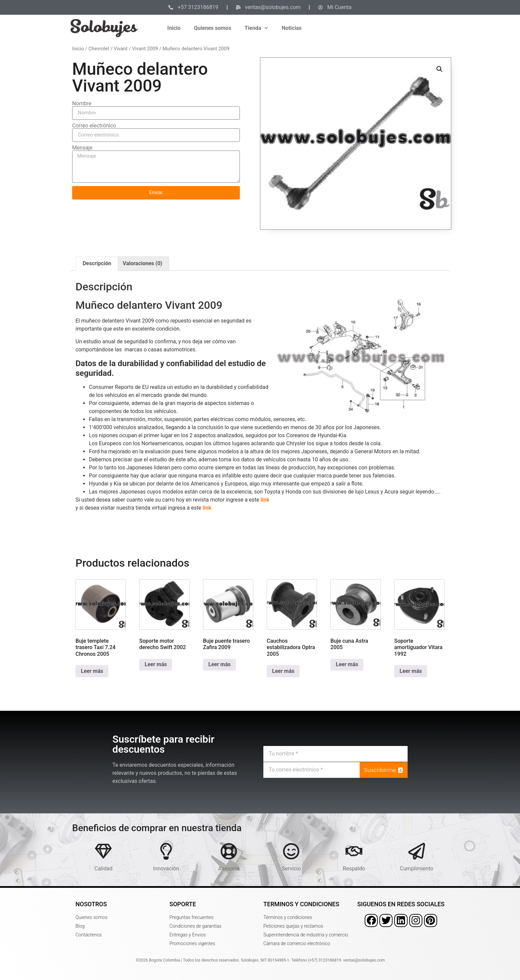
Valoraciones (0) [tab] (143, 263)
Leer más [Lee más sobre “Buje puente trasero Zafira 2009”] (219, 664)
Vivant (121, 49)
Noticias (292, 28)
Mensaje (82, 148)
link (265, 500)
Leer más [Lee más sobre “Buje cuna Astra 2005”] (347, 664)
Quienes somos (213, 28)
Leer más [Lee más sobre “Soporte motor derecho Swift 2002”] (156, 664)
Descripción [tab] (97, 263)
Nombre (82, 104)
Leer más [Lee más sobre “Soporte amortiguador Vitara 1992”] (411, 671)
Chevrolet (99, 49)
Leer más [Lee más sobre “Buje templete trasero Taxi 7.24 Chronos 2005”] (92, 671)
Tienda (256, 28)
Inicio (174, 28)
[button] (439, 69)
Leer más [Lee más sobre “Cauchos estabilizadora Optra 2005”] (283, 671)
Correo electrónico (94, 126)
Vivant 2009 (145, 49)
